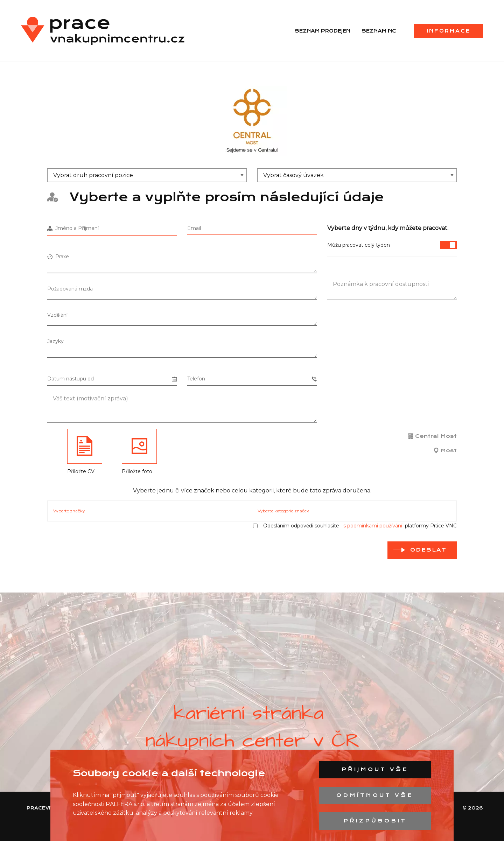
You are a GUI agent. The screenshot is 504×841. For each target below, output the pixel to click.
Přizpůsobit (375, 821)
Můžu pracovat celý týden (392, 245)
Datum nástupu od (112, 379)
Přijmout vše (375, 769)
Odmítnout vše (375, 795)
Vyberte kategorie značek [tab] (283, 511)
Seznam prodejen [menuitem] (323, 31)
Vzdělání (57, 315)
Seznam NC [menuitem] (379, 31)
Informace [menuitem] (449, 31)
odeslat (428, 550)
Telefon (252, 379)
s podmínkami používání (373, 526)
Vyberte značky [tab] (69, 511)
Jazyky (55, 341)
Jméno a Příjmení (73, 228)
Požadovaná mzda (70, 289)
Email (194, 228)
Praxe (58, 257)
